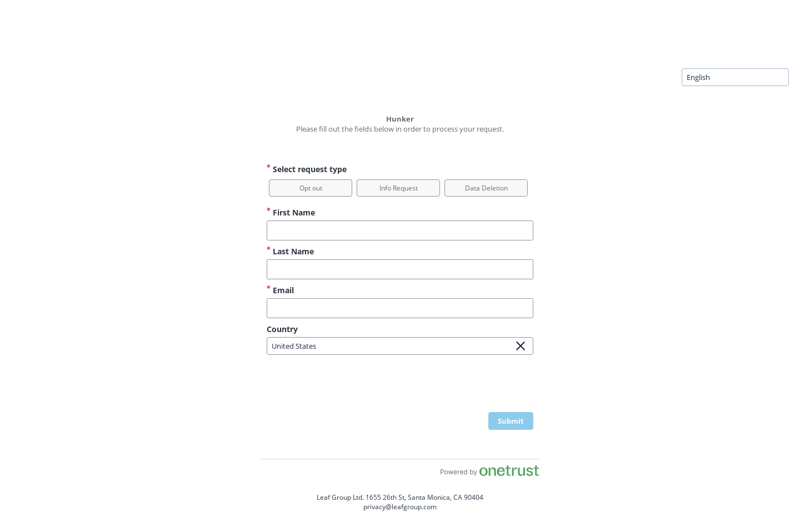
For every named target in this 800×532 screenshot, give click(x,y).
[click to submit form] (511, 421)
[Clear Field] (521, 346)
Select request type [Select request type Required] (307, 169)
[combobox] (735, 77)
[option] (311, 188)
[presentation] (449, 385)
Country (282, 329)
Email (280, 290)
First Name (291, 212)
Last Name (290, 251)
